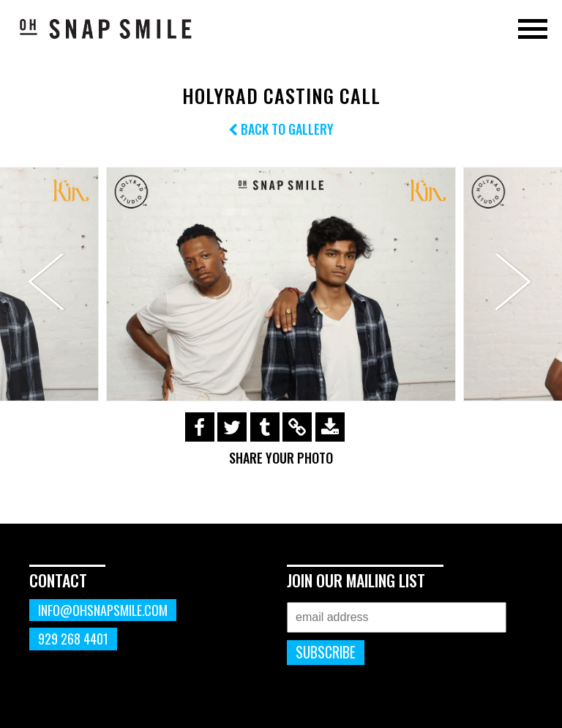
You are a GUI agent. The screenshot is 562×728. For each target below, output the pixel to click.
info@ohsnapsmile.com (103, 610)
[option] (281, 284)
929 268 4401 (73, 639)
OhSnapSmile (106, 29)
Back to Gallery (281, 129)
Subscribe (326, 652)
